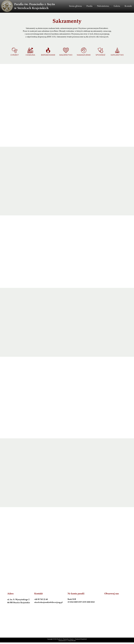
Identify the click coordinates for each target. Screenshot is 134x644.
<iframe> (67, 623)
